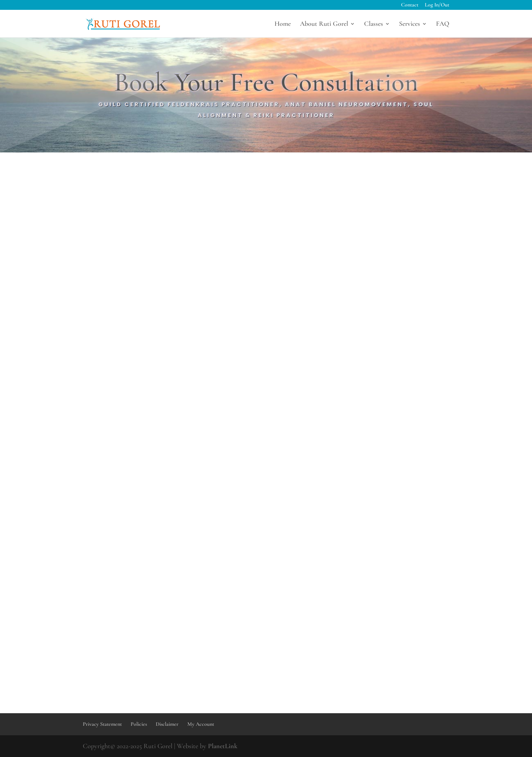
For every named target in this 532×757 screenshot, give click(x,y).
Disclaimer (167, 724)
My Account (201, 724)
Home (283, 25)
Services (410, 25)
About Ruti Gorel (324, 25)
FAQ (443, 25)
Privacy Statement (102, 724)
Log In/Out (437, 5)
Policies (139, 724)
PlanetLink (223, 746)
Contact (410, 5)
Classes (374, 25)
